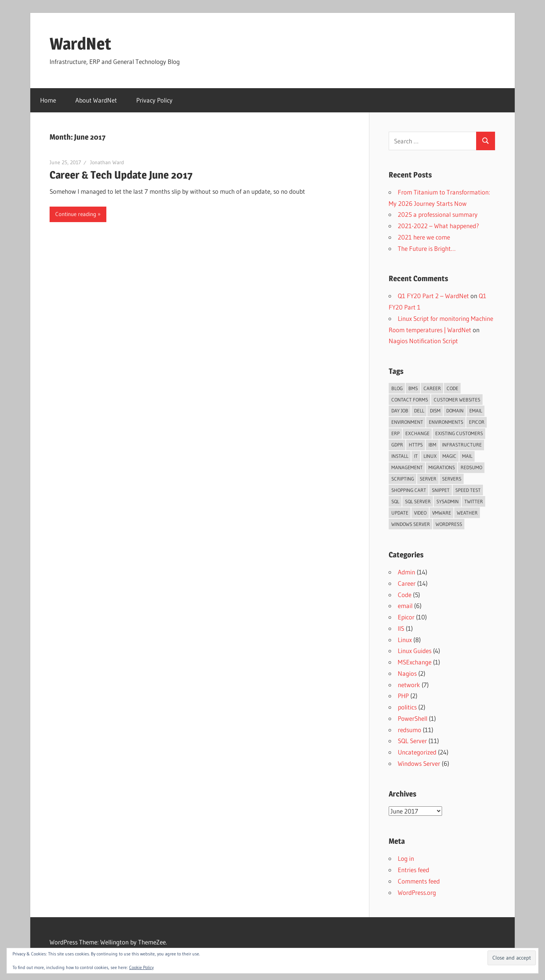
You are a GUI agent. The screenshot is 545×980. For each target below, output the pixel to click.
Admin (406, 572)
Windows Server (419, 763)
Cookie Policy (141, 967)
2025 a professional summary (438, 214)
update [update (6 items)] (400, 513)
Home (48, 100)
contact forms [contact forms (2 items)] (410, 400)
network (409, 685)
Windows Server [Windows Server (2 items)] (411, 524)
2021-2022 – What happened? (438, 226)
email (405, 606)
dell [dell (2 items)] (419, 411)
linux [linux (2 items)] (430, 456)
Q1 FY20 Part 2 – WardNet (433, 296)
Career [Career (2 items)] (432, 388)
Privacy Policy (154, 100)
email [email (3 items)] (476, 411)
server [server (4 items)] (428, 479)
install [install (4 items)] (400, 456)
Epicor (406, 617)
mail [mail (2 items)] (467, 456)
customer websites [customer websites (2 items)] (457, 400)
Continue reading (76, 214)
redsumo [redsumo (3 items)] (471, 467)
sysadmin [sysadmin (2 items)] (448, 501)
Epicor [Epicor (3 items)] (477, 422)
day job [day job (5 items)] (400, 411)
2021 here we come (424, 237)
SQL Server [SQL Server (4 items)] (418, 501)
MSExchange (415, 662)
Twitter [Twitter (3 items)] (474, 501)
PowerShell (413, 718)
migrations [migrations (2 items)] (442, 467)
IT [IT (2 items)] (416, 456)
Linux (405, 640)
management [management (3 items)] (407, 467)
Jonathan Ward (107, 162)
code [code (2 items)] (452, 388)
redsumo (410, 730)
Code (405, 595)
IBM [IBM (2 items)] (432, 445)
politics (407, 707)
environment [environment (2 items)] (407, 422)
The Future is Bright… (427, 248)
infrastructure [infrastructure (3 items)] (462, 445)
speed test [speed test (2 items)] (468, 490)
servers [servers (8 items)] (452, 479)
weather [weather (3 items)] (467, 513)
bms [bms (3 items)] (413, 388)
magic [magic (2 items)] (449, 456)
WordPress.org (417, 892)
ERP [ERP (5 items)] (396, 433)
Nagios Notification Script (423, 341)
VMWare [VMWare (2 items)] (442, 513)
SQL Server (412, 741)
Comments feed (419, 881)
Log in (406, 858)
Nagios (407, 673)
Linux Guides (415, 651)
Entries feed (413, 870)
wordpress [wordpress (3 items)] (449, 524)
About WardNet (96, 100)
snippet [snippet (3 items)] (441, 490)
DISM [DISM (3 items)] (435, 411)
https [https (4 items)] (416, 445)
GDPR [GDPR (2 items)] (397, 445)
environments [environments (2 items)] (446, 422)
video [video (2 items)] (420, 513)
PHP (403, 696)
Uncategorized (417, 752)
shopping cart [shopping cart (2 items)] (409, 490)
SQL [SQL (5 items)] (395, 501)
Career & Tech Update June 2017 (121, 175)
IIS (401, 628)
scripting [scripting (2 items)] (403, 479)
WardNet (80, 44)
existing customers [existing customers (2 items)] (459, 433)
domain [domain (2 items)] (455, 411)
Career (407, 583)
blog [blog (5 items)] (397, 388)
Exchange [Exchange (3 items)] (417, 433)
